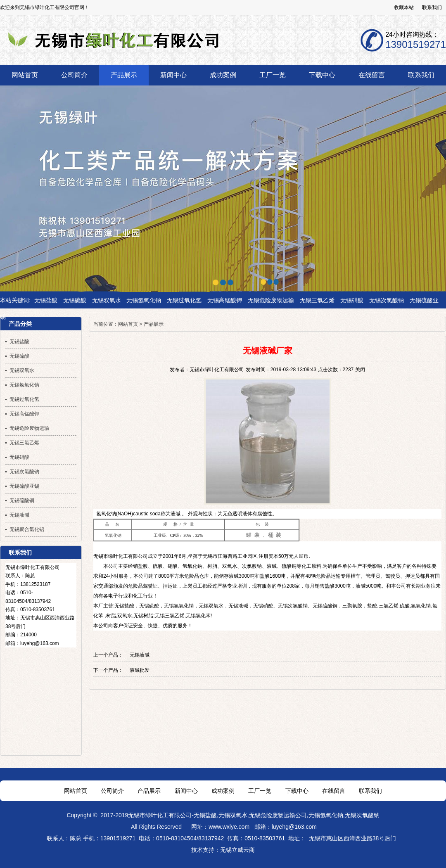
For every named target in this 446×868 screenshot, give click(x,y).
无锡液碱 (238, 606)
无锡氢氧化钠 (144, 300)
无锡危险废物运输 (271, 300)
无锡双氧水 (107, 300)
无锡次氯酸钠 (387, 300)
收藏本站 (404, 7)
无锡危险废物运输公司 (278, 815)
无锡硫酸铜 (325, 606)
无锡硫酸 (75, 300)
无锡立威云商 (237, 850)
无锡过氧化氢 (184, 300)
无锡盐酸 (46, 300)
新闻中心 (186, 791)
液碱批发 (140, 670)
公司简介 (112, 791)
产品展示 (154, 324)
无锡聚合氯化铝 (27, 529)
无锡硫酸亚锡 (24, 486)
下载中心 (297, 791)
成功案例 (223, 791)
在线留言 (334, 791)
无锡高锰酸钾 (225, 300)
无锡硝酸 (352, 300)
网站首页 (128, 324)
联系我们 (432, 7)
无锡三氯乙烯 (317, 300)
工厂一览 (260, 791)
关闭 (360, 370)
